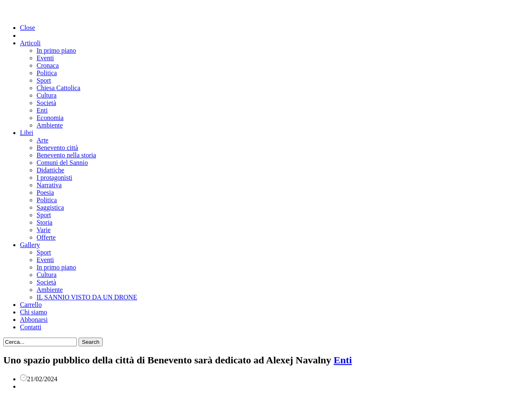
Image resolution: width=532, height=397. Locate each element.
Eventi (45, 58)
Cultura (47, 95)
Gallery (30, 245)
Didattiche (50, 170)
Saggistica (50, 207)
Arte (42, 140)
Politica (47, 73)
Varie (44, 230)
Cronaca (48, 65)
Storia (44, 222)
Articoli (30, 43)
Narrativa (49, 185)
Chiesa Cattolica (58, 88)
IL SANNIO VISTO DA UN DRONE (87, 297)
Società (46, 103)
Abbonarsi (34, 320)
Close (27, 28)
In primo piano (56, 50)
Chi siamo (33, 312)
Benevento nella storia (66, 155)
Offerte (46, 237)
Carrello (31, 305)
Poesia (45, 192)
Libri (27, 133)
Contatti (31, 327)
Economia (50, 118)
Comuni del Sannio (62, 163)
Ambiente (50, 125)
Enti (42, 110)
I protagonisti (54, 178)
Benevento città (57, 148)
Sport (44, 80)
